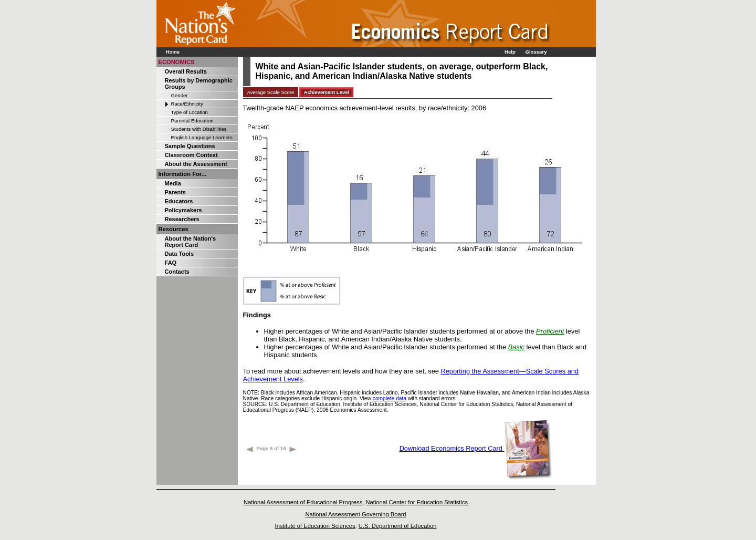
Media (173, 183)
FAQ (171, 263)
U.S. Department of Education (398, 526)
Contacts (177, 272)
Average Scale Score (271, 92)
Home (173, 52)
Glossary (536, 52)
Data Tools (180, 254)
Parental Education (192, 121)
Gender (180, 95)
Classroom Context (191, 155)
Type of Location (190, 112)
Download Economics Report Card (476, 448)
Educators (179, 201)
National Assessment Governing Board (355, 514)
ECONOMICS (177, 62)
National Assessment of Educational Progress (303, 502)
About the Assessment (196, 164)
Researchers (182, 219)
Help (510, 52)
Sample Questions (190, 146)
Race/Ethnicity (187, 104)
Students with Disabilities (199, 129)
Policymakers (183, 210)
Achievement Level (326, 92)
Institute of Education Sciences (315, 526)
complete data (390, 398)
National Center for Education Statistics (417, 502)
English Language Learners (202, 137)
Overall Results (186, 71)
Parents (175, 192)
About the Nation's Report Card (191, 242)
